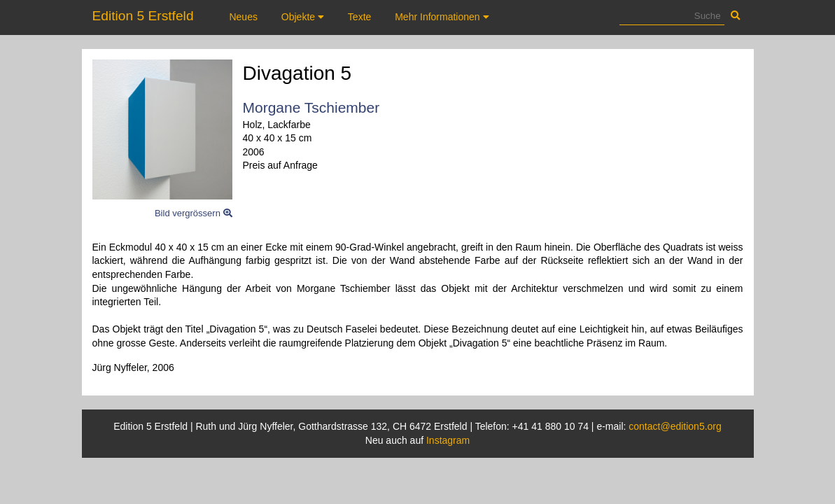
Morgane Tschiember (311, 107)
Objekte (303, 17)
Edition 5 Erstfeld (143, 16)
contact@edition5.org (675, 426)
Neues (243, 17)
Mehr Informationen (442, 17)
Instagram (448, 440)
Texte (359, 17)
